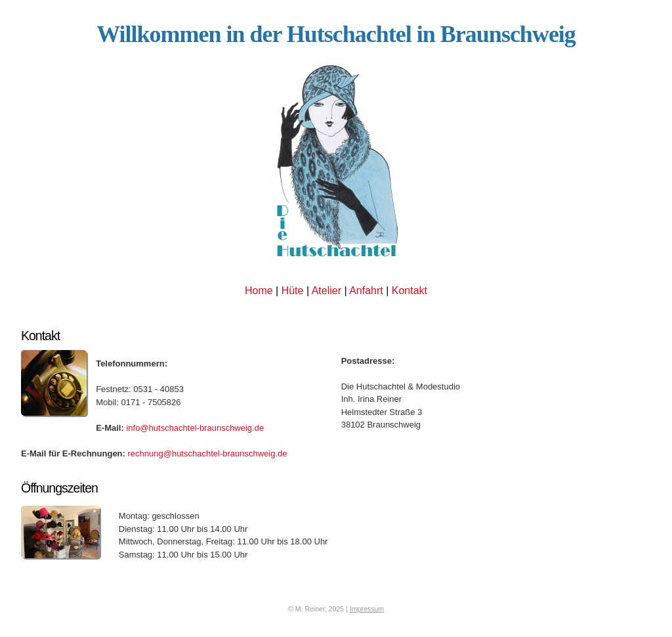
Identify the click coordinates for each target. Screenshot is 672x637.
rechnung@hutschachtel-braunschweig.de (206, 453)
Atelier (326, 291)
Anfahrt (366, 291)
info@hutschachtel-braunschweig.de (195, 428)
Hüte (293, 291)
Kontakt (409, 291)
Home (259, 291)
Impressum (367, 609)
